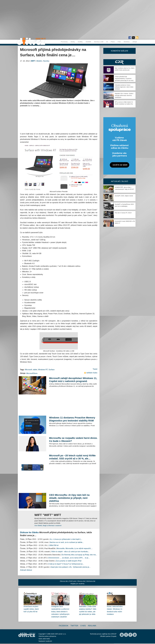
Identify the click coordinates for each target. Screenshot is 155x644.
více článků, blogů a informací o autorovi (48, 526)
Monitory (127, 42)
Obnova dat (81, 581)
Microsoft (28, 370)
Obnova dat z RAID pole (68, 581)
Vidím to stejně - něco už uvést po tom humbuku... (70, 552)
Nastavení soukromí (45, 641)
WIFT (33, 61)
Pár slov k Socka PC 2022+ (123, 213)
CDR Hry (119, 62)
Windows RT (43, 370)
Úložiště (88, 42)
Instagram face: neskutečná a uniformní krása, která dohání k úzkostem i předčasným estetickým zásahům (60, 612)
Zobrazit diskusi (26, 570)
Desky (73, 42)
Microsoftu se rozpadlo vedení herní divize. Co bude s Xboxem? (73, 440)
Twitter (74, 626)
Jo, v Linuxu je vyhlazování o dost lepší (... (66, 539)
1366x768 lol (54, 545)
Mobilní (39, 61)
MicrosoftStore (32, 373)
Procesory (64, 42)
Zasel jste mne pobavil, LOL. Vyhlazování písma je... (71, 567)
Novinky (46, 61)
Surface (52, 370)
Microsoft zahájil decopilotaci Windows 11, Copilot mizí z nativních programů (73, 380)
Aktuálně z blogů (119, 181)
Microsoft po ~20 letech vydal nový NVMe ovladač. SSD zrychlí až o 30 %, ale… (72, 457)
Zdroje (135, 42)
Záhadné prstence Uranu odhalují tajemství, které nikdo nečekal (124, 87)
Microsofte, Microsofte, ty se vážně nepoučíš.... (75, 548)
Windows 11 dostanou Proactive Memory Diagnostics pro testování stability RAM (72, 419)
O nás (83, 626)
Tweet (95, 369)
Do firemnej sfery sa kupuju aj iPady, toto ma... (79, 555)
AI (107, 42)
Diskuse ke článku (29, 532)
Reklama (92, 626)
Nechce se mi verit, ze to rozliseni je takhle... (67, 542)
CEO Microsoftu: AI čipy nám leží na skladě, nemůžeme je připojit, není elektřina (69, 498)
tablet (35, 370)
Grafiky (80, 42)
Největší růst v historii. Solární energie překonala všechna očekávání (124, 95)
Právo (113, 42)
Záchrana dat (91, 581)
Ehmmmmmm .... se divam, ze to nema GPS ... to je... (69, 558)
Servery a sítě (99, 42)
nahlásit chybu (92, 373)
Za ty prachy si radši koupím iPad (69, 561)
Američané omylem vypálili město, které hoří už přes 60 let (31, 609)
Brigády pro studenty (77, 584)
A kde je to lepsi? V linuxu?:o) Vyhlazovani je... (66, 564)
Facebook (64, 626)
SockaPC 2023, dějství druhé (124, 196)
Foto (119, 42)
